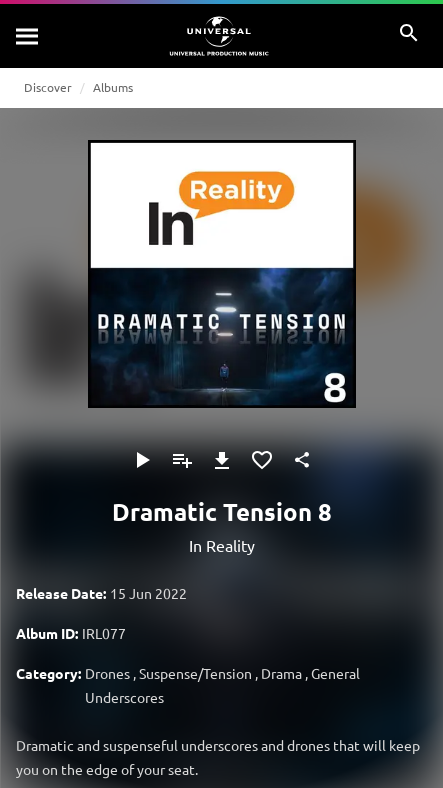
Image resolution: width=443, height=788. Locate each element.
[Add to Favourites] (262, 460)
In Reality (222, 545)
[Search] (28, 36)
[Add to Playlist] (182, 460)
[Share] (302, 460)
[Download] (222, 460)
